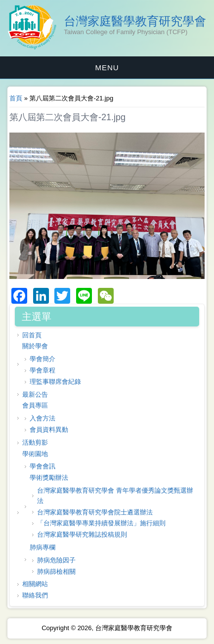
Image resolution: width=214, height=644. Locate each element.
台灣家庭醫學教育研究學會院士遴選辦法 (95, 512)
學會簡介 (43, 359)
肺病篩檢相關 (56, 572)
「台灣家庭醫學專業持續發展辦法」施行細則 (101, 523)
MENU (107, 68)
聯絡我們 (35, 595)
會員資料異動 (49, 430)
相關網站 (35, 584)
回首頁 (32, 335)
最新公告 (35, 394)
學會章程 (43, 370)
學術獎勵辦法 (49, 478)
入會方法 (43, 418)
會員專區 (35, 405)
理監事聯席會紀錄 (55, 382)
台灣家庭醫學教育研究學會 (135, 21)
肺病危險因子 (56, 560)
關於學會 (35, 346)
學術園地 (35, 454)
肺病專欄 (43, 547)
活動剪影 (35, 442)
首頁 (16, 98)
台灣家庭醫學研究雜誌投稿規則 (82, 534)
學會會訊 (43, 466)
